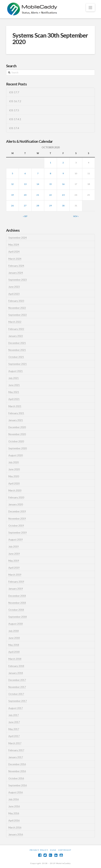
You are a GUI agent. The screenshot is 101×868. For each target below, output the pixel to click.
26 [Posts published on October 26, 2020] (12, 206)
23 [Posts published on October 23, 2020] (63, 195)
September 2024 (18, 238)
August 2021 (16, 371)
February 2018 (16, 666)
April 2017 (14, 736)
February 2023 (16, 301)
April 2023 (14, 294)
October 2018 (16, 610)
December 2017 (17, 680)
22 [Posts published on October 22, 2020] (51, 195)
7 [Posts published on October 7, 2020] (38, 173)
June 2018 (14, 638)
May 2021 (14, 392)
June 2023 (14, 287)
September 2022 (18, 315)
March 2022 (15, 322)
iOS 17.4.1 (15, 119)
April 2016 (14, 820)
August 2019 (16, 539)
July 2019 (14, 546)
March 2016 (15, 827)
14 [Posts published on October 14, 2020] (38, 184)
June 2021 (14, 385)
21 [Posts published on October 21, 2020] (38, 195)
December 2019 (17, 511)
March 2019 (15, 575)
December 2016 (17, 764)
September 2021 (18, 364)
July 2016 (14, 799)
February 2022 (16, 329)
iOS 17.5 (14, 110)
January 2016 (16, 834)
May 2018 (14, 645)
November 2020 (17, 434)
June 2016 (14, 806)
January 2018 (16, 673)
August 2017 (16, 708)
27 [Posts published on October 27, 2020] (25, 206)
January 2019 (16, 589)
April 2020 (14, 483)
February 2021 (16, 413)
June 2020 (14, 469)
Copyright (65, 850)
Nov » (76, 216)
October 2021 (16, 357)
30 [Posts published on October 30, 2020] (63, 206)
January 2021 (16, 420)
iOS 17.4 (14, 128)
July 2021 (14, 378)
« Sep (25, 216)
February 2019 (16, 582)
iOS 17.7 (14, 92)
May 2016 (14, 813)
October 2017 (16, 694)
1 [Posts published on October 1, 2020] (50, 163)
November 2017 (17, 687)
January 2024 (16, 273)
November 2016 (17, 771)
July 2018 (14, 631)
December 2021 (17, 343)
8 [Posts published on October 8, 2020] (50, 173)
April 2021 (14, 399)
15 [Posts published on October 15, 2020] (51, 184)
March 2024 (15, 259)
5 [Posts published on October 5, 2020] (12, 173)
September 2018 (18, 617)
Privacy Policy (39, 850)
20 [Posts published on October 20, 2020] (25, 195)
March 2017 (15, 743)
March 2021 (15, 406)
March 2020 (15, 490)
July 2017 (14, 715)
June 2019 (14, 554)
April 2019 (14, 568)
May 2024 (14, 245)
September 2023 (18, 280)
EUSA (53, 850)
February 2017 (16, 750)
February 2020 (16, 497)
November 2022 (17, 308)
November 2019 (17, 518)
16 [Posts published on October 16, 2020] (63, 184)
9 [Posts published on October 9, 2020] (63, 173)
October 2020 (16, 441)
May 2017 (14, 729)
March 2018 (15, 659)
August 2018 (16, 624)
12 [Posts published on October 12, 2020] (12, 184)
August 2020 (16, 455)
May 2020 (14, 476)
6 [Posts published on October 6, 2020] (25, 173)
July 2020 (14, 462)
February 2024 (16, 266)
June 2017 (14, 722)
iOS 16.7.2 (15, 101)
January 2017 (16, 757)
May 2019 (14, 561)
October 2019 (16, 525)
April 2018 (14, 652)
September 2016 (18, 785)
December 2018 (17, 596)
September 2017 (18, 701)
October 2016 (16, 778)
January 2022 (16, 336)
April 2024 (14, 252)
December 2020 (17, 427)
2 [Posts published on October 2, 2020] (63, 163)
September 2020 (18, 448)
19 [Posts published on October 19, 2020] (12, 195)
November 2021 (17, 350)
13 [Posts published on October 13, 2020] (25, 184)
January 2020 (16, 504)
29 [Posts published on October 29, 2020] (51, 206)
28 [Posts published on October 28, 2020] (38, 206)
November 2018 (17, 603)
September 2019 (18, 532)
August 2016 (16, 792)
